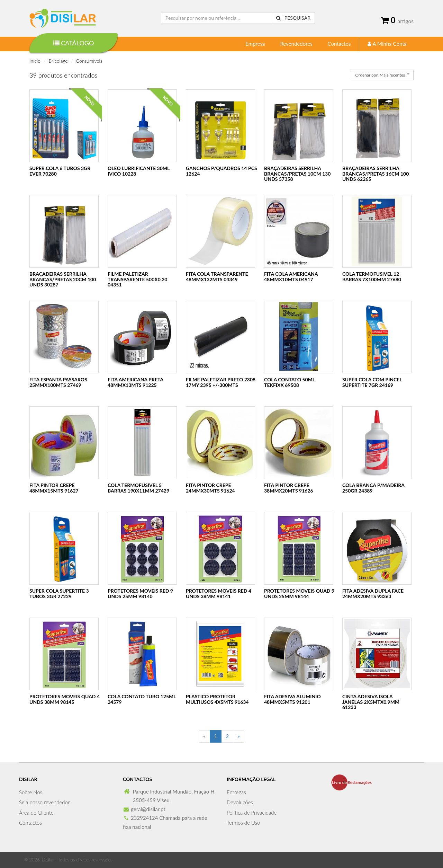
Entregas (236, 792)
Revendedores (296, 44)
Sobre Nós (31, 792)
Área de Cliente (36, 813)
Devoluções (240, 802)
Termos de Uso (243, 823)
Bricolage (58, 61)
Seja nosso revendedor (44, 802)
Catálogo (74, 43)
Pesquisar (293, 18)
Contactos (339, 44)
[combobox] (382, 75)
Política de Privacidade (252, 813)
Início (35, 61)
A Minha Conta (387, 44)
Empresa (255, 44)
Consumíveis (89, 61)
